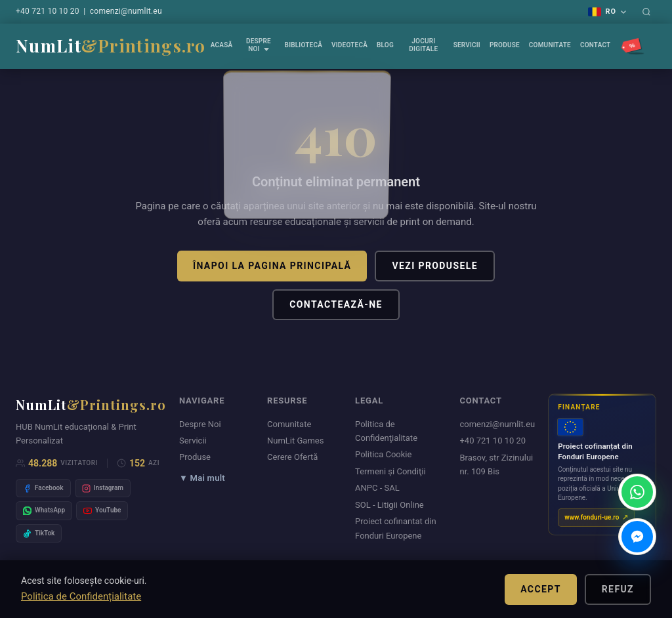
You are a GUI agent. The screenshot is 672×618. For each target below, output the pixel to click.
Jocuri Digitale (423, 45)
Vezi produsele (435, 266)
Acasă (222, 45)
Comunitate (550, 45)
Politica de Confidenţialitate (386, 431)
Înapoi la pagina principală (272, 266)
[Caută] (646, 12)
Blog (385, 45)
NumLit (111, 46)
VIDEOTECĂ (349, 45)
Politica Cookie (383, 454)
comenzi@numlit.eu (126, 11)
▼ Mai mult (202, 478)
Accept (541, 589)
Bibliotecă (304, 45)
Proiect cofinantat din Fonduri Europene (396, 528)
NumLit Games (295, 441)
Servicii (467, 45)
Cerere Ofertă (292, 457)
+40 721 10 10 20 (48, 11)
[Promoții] (634, 46)
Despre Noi (259, 45)
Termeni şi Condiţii (390, 471)
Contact (596, 45)
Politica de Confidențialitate (81, 596)
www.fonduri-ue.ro (592, 517)
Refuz (618, 589)
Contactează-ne (336, 304)
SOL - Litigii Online (389, 505)
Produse (505, 45)
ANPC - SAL (377, 488)
